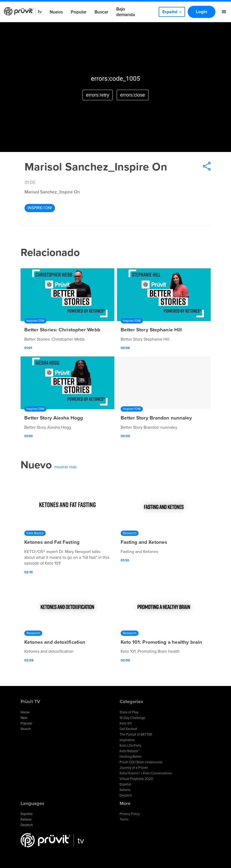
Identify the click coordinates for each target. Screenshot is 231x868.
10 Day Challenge (132, 718)
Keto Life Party (130, 746)
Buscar (101, 12)
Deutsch (126, 795)
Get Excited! (128, 729)
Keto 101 (126, 723)
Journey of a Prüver (134, 768)
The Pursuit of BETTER (136, 735)
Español (125, 784)
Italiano (125, 790)
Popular (79, 12)
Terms (124, 819)
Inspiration (127, 740)
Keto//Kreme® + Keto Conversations (146, 773)
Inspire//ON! (40, 208)
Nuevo (56, 12)
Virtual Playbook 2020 (136, 779)
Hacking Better (131, 757)
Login (202, 12)
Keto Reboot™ (129, 751)
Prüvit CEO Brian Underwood (141, 762)
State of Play (129, 712)
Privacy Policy (130, 814)
